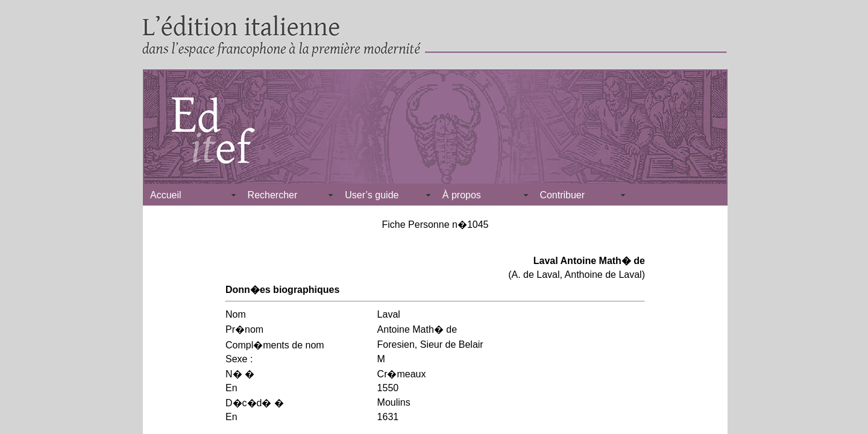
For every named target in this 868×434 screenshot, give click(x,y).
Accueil (166, 195)
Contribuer (562, 195)
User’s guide (372, 195)
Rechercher (273, 195)
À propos (462, 195)
